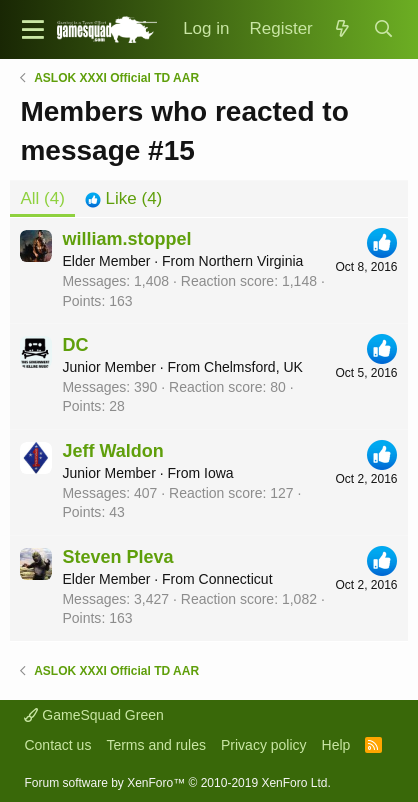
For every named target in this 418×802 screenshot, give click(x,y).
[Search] (383, 29)
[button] (33, 29)
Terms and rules (156, 745)
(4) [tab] (42, 198)
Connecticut (236, 579)
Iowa (219, 473)
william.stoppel (126, 239)
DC (75, 345)
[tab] (123, 199)
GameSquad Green (93, 715)
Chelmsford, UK (253, 367)
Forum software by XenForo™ (177, 783)
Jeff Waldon (112, 451)
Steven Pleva (117, 557)
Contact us (57, 745)
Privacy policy (264, 745)
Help (336, 745)
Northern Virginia (251, 261)
